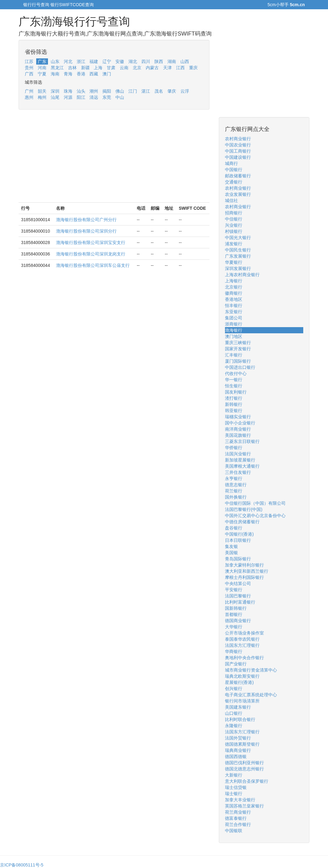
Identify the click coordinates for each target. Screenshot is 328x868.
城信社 (231, 200)
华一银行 (234, 380)
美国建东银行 (238, 707)
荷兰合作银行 (238, 824)
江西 (180, 68)
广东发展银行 (238, 256)
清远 (94, 97)
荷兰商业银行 (238, 812)
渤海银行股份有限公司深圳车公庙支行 (93, 265)
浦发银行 (234, 244)
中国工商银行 (238, 151)
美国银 (231, 553)
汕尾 (55, 97)
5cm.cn (297, 5)
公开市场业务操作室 (244, 633)
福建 (94, 61)
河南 (42, 68)
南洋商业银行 (238, 429)
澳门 (107, 74)
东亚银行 (234, 312)
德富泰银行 (236, 818)
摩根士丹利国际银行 (244, 577)
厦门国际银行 (238, 361)
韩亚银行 (234, 411)
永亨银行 (234, 478)
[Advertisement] (114, 159)
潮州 (94, 91)
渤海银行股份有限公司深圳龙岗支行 (91, 254)
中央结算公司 (238, 584)
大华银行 (234, 627)
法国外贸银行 (238, 738)
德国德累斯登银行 (242, 744)
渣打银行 (234, 398)
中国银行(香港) (239, 534)
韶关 (42, 91)
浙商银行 (234, 324)
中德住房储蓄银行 (242, 522)
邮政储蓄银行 (238, 176)
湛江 (146, 91)
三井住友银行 (238, 472)
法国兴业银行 (238, 454)
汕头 (81, 91)
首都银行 (234, 614)
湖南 (172, 61)
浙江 (81, 61)
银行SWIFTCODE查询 (72, 5)
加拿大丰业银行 (240, 800)
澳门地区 (234, 336)
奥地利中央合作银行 (244, 658)
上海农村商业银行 (242, 275)
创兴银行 (234, 689)
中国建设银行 (238, 157)
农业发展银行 (238, 194)
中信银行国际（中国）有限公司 (255, 503)
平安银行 (234, 590)
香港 (81, 74)
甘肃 (111, 68)
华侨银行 (234, 448)
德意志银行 (236, 485)
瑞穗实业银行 (238, 417)
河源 (68, 97)
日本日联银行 (238, 540)
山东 (55, 61)
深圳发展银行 (238, 268)
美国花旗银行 (238, 435)
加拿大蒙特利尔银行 (244, 565)
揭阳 (107, 91)
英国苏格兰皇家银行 (244, 806)
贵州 (29, 68)
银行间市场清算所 (242, 701)
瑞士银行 (234, 794)
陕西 (159, 61)
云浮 (185, 91)
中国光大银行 (238, 238)
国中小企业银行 (240, 423)
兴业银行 (234, 225)
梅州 (42, 97)
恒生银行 (234, 386)
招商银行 (234, 213)
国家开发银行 (238, 349)
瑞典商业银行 (238, 750)
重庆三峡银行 (238, 343)
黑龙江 (57, 68)
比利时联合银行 (240, 719)
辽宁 (107, 61)
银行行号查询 (36, 5)
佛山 (120, 91)
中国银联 (234, 831)
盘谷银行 (234, 528)
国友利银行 (236, 392)
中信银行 (234, 219)
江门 (133, 91)
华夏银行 (234, 262)
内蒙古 (152, 68)
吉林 (72, 68)
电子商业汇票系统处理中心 (251, 695)
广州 (29, 91)
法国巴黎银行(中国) (244, 509)
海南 (55, 74)
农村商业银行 (238, 139)
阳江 (81, 97)
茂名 (159, 91)
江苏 (29, 61)
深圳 (55, 91)
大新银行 (234, 775)
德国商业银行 (238, 621)
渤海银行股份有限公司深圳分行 (86, 231)
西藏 (94, 74)
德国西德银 (236, 756)
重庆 (193, 68)
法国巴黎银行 (238, 596)
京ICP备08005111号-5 (22, 865)
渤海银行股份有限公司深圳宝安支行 (91, 242)
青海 (68, 74)
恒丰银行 (234, 305)
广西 (29, 74)
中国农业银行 (238, 145)
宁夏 (42, 74)
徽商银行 (234, 293)
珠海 (68, 91)
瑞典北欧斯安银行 (242, 676)
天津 (167, 68)
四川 (146, 61)
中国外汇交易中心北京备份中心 (255, 516)
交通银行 (234, 182)
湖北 (133, 61)
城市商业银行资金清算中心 (251, 670)
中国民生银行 (238, 250)
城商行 (231, 163)
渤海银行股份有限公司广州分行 (86, 220)
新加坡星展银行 (240, 460)
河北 (68, 61)
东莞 (107, 97)
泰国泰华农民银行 (242, 639)
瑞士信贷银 (236, 787)
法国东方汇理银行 (242, 645)
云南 (124, 68)
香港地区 (234, 299)
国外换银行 (236, 497)
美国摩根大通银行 (242, 466)
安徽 (120, 61)
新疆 (85, 68)
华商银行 (234, 651)
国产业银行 (236, 664)
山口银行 (234, 713)
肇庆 (172, 91)
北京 (137, 68)
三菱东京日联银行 (242, 441)
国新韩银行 (236, 608)
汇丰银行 (234, 355)
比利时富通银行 (240, 602)
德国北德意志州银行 (244, 769)
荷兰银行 (234, 491)
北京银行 (234, 287)
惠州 (29, 97)
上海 (98, 68)
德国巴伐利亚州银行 (244, 763)
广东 (42, 61)
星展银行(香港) (239, 682)
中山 (120, 97)
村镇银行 (234, 231)
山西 (185, 61)
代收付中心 (236, 373)
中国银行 (234, 170)
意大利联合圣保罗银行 (247, 781)
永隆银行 (234, 726)
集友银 (231, 546)
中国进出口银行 (240, 367)
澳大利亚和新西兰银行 (247, 571)
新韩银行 (234, 404)
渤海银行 (234, 330)
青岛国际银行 (238, 559)
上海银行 (234, 281)
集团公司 (234, 318)
